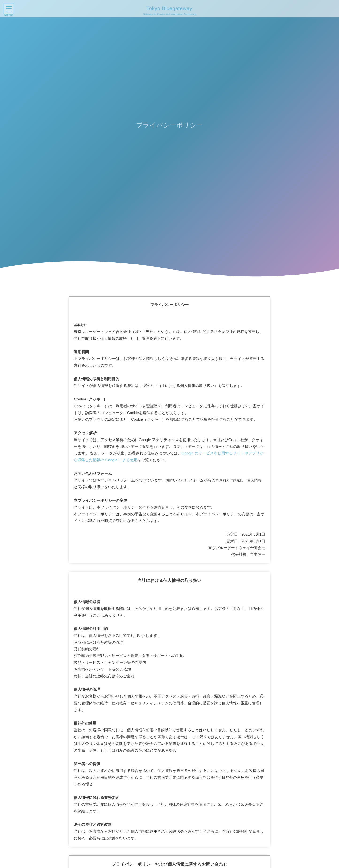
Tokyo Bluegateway (168, 8)
